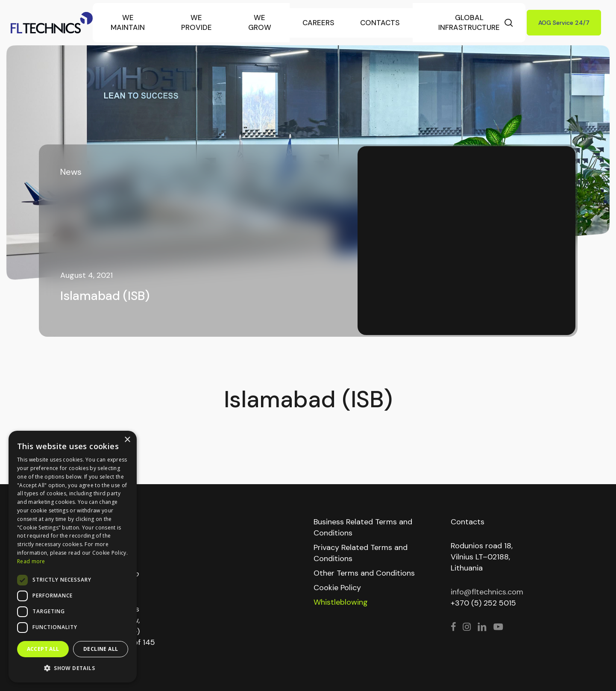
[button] (73, 668)
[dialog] (73, 557)
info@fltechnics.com (487, 592)
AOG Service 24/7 (564, 23)
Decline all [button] (101, 649)
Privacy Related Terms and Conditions (361, 553)
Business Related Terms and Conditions (363, 527)
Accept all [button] (43, 649)
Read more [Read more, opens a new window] (31, 561)
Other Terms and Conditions (364, 573)
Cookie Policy (337, 588)
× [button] (127, 440)
